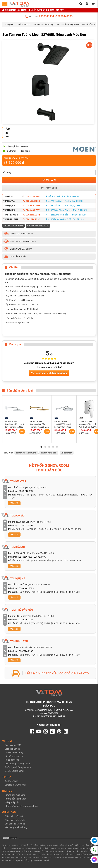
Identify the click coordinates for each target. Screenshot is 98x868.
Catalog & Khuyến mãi (15, 785)
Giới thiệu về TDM (13, 745)
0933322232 (47, 16)
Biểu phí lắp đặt (12, 803)
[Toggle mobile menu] (5, 4)
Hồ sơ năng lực (12, 760)
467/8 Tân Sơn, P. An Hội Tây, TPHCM (65, 201)
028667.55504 (32, 201)
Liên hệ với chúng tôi (14, 771)
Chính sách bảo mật (14, 816)
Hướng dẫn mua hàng (15, 795)
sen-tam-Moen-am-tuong (26, 453)
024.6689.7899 (32, 210)
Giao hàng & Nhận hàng (16, 828)
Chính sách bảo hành (15, 820)
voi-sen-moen (67, 453)
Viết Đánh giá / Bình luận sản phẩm (49, 373)
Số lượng (7, 172)
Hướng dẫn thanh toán (15, 799)
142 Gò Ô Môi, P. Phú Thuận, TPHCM (64, 206)
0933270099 (40, 557)
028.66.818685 (32, 206)
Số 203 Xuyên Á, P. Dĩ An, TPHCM (63, 196)
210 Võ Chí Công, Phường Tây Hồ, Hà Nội (66, 210)
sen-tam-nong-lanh (49, 453)
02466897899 (26, 557)
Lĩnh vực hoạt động (14, 753)
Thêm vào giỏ (49, 188)
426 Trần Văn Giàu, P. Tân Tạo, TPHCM (65, 219)
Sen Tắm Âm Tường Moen (68, 24)
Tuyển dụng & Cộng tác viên (18, 767)
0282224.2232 (32, 219)
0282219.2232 (32, 215)
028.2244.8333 (32, 196)
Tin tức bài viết (12, 781)
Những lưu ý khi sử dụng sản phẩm (21, 806)
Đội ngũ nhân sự (12, 749)
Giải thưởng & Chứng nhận (17, 764)
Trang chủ (9, 24)
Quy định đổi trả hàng (15, 824)
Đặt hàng (49, 180)
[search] (81, 4)
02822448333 (64, 16)
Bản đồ (14, 503)
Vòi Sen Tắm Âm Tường (43, 24)
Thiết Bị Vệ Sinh (23, 24)
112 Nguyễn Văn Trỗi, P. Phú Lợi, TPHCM (66, 215)
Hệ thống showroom (14, 756)
